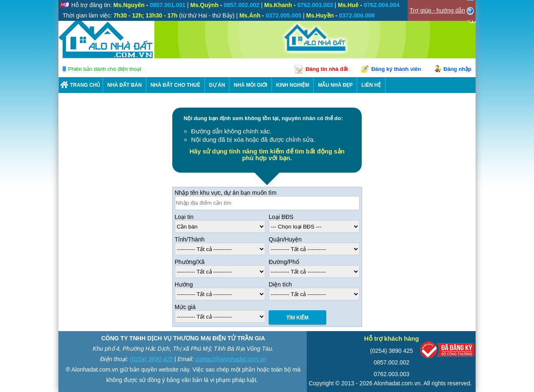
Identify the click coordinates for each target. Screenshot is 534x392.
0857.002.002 (392, 362)
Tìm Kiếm (298, 318)
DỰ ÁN (217, 85)
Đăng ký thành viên (396, 69)
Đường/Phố (284, 262)
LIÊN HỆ (371, 85)
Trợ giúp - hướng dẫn (437, 10)
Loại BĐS (281, 217)
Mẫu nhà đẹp (335, 85)
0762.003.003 (392, 374)
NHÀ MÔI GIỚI (250, 85)
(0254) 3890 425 (151, 359)
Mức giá (185, 307)
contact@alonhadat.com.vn (231, 359)
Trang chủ (85, 85)
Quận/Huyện (285, 239)
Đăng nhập (457, 69)
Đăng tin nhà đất (327, 69)
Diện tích (280, 284)
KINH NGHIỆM (293, 85)
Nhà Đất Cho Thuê (175, 85)
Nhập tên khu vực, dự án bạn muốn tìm (226, 193)
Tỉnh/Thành (190, 239)
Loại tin (184, 217)
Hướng (184, 284)
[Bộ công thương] (447, 352)
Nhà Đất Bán (125, 85)
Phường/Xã (190, 262)
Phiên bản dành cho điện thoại (105, 69)
